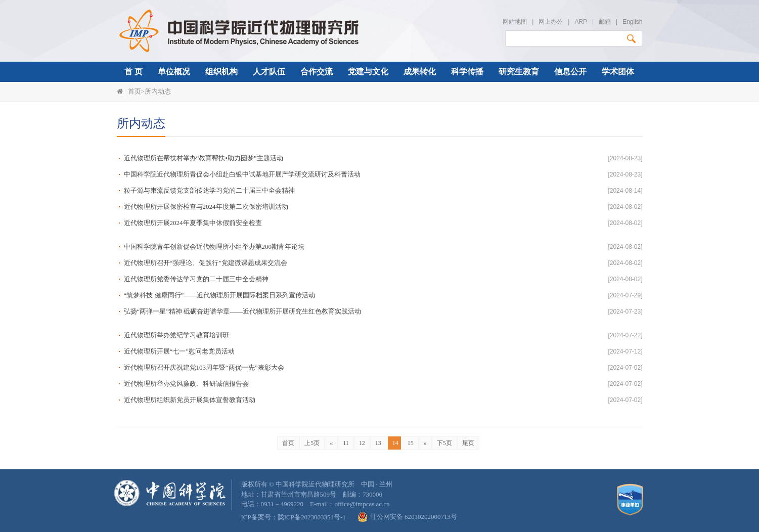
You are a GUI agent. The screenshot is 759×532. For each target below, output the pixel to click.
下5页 (444, 443)
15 (411, 443)
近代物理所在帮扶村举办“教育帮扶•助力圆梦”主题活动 (204, 158)
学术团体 (618, 72)
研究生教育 (519, 72)
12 (362, 443)
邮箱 (605, 22)
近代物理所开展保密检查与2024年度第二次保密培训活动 (206, 207)
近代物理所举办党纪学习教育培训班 (176, 335)
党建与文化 (368, 72)
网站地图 (515, 22)
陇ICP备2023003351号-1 (312, 517)
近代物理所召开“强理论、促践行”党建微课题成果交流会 (206, 263)
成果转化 (420, 72)
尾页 (468, 443)
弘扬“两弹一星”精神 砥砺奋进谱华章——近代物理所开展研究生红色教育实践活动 (243, 311)
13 (378, 443)
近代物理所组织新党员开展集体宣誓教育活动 (190, 400)
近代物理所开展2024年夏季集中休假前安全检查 (193, 223)
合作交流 (317, 72)
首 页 (133, 72)
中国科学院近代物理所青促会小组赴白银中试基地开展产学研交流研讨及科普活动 (242, 174)
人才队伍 (269, 72)
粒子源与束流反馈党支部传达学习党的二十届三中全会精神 (209, 190)
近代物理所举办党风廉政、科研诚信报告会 (186, 384)
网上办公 (551, 22)
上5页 (312, 443)
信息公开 (570, 72)
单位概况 (174, 72)
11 (346, 443)
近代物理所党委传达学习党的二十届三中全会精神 (196, 279)
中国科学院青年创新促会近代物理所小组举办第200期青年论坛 (214, 247)
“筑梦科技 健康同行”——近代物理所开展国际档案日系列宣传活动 (220, 295)
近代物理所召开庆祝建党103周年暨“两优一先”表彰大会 (204, 367)
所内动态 (158, 91)
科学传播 (467, 72)
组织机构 (221, 72)
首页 (135, 91)
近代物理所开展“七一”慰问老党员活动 (180, 351)
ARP (581, 22)
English (632, 22)
